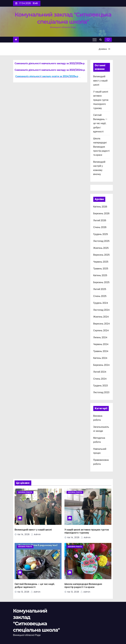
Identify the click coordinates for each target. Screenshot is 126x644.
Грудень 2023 (101, 386)
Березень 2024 (101, 365)
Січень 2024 (100, 379)
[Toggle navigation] (95, 40)
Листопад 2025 (101, 241)
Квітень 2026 (100, 207)
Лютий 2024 (100, 372)
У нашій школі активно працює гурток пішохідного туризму (101, 100)
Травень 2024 (101, 351)
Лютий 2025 (100, 289)
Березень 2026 (101, 213)
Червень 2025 (101, 262)
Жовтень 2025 (101, 248)
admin (36, 534)
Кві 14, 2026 (24, 534)
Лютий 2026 (100, 220)
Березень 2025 (101, 282)
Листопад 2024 (101, 310)
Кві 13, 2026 (23, 592)
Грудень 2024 (101, 303)
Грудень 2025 (101, 234)
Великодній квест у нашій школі (100, 81)
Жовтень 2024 (101, 317)
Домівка (103, 49)
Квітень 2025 (100, 275)
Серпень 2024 (101, 330)
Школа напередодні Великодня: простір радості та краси (101, 147)
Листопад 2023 (101, 392)
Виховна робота (25, 492)
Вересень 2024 (102, 324)
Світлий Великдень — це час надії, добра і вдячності (100, 123)
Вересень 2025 (101, 255)
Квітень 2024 (100, 358)
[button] (101, 40)
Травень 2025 (101, 269)
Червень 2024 (101, 344)
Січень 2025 (100, 296)
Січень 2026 (100, 227)
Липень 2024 (100, 337)
